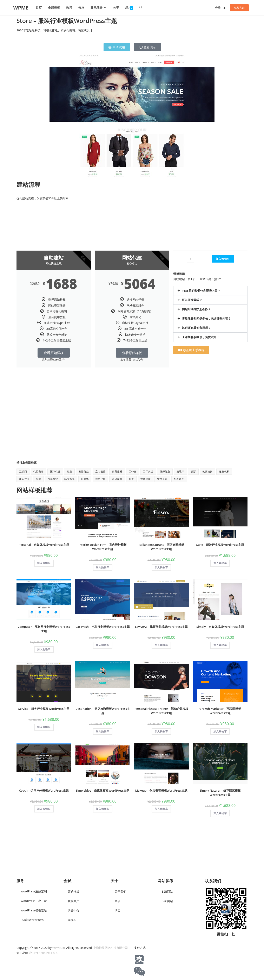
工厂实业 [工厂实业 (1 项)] (148, 472)
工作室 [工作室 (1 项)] (133, 472)
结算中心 (73, 910)
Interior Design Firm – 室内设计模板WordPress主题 (103, 547)
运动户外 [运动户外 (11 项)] (100, 479)
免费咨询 (239, 8)
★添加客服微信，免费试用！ (201, 337)
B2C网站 (167, 901)
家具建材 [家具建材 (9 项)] (117, 472)
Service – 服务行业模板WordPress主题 (44, 709)
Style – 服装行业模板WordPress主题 (220, 545)
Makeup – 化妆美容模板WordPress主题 (161, 790)
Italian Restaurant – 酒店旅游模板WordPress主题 (161, 547)
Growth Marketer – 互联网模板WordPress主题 (220, 711)
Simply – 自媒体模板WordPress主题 (220, 627)
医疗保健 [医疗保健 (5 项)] (55, 472)
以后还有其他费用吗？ (196, 328)
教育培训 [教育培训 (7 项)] (207, 472)
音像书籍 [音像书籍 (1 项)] (146, 479)
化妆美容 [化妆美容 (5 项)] (39, 472)
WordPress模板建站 (34, 910)
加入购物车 (223, 259)
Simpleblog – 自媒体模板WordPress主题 (103, 790)
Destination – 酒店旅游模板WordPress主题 (103, 711)
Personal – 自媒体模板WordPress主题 (44, 545)
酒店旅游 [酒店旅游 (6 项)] (117, 479)
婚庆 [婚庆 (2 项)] (69, 472)
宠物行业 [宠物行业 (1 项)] (84, 472)
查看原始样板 (54, 353)
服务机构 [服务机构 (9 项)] (224, 472)
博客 (118, 910)
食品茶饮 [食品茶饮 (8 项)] (162, 479)
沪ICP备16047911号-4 (43, 953)
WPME (21, 8)
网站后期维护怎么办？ (196, 309)
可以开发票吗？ (192, 300)
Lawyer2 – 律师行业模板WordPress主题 (161, 627)
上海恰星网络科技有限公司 (111, 948)
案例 (118, 901)
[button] (210, 291)
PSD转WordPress (32, 920)
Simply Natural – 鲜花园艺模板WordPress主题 (220, 793)
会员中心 (221, 8)
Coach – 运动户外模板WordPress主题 (44, 790)
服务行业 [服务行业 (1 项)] (24, 479)
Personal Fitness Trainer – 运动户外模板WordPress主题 (161, 711)
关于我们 (120, 891)
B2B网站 (167, 891)
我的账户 (73, 901)
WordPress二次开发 (34, 901)
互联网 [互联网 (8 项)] (23, 472)
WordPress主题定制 (34, 891)
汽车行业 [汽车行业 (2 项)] (53, 479)
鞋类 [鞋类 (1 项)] (131, 479)
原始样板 (73, 891)
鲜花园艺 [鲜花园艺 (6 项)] (179, 479)
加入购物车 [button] (44, 563)
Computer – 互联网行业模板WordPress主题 (44, 629)
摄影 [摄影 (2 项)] (193, 472)
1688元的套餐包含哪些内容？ (201, 291)
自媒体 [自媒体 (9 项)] (85, 479)
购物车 (72, 920)
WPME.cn (59, 948)
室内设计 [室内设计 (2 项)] (100, 472)
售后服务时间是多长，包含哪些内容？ (206, 318)
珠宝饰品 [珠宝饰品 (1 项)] (70, 479)
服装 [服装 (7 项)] (38, 479)
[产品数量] (191, 259)
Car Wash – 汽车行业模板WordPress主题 (103, 627)
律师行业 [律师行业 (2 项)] (165, 472)
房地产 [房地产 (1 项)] (180, 472)
